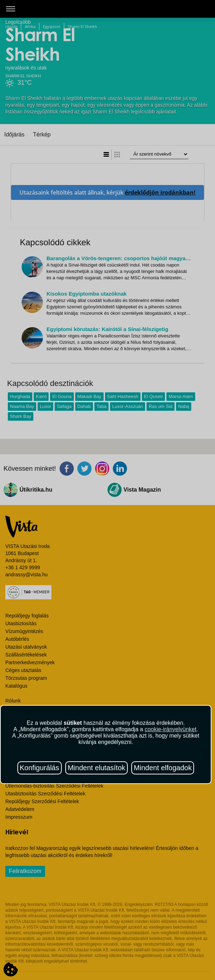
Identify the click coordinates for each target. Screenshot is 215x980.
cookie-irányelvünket (171, 729)
